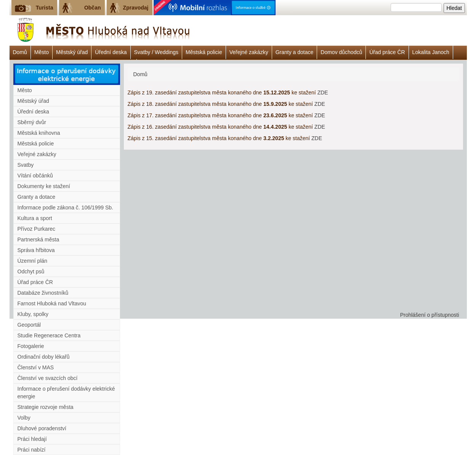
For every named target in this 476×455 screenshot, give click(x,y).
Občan (93, 8)
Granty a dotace (295, 52)
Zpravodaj (136, 8)
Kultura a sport (35, 218)
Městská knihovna (39, 133)
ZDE (323, 93)
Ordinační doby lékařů (44, 357)
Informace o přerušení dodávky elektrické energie (66, 393)
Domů (20, 52)
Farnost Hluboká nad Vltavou (52, 303)
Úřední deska (111, 52)
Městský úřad (72, 52)
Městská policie (204, 52)
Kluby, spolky (33, 314)
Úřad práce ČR (387, 52)
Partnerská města (38, 239)
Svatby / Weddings (156, 52)
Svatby (26, 165)
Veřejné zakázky (249, 52)
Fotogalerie (31, 346)
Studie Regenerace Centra (49, 335)
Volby (24, 418)
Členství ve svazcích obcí (48, 378)
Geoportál (29, 325)
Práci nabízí (32, 450)
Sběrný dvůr (32, 122)
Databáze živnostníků (43, 293)
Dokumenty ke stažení (44, 186)
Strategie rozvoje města (46, 407)
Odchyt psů (31, 271)
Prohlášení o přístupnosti (430, 315)
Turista (45, 8)
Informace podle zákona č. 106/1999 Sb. (65, 208)
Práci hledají (32, 439)
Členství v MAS (36, 367)
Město (42, 52)
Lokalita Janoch (431, 52)
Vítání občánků (35, 176)
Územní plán (33, 261)
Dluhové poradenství (42, 428)
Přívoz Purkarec (37, 229)
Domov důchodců (341, 52)
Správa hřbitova (36, 250)
